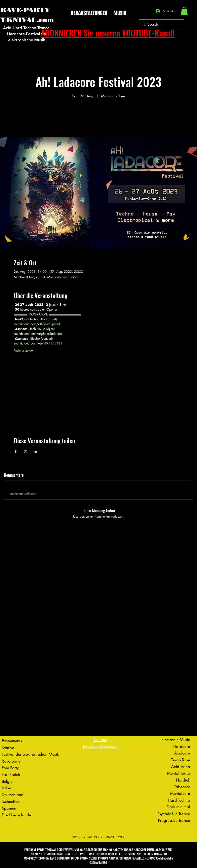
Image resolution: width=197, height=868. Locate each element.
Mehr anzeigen (24, 350)
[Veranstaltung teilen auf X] (26, 451)
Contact (100, 740)
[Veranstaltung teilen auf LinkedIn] (35, 451)
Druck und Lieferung (100, 746)
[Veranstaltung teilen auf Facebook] (16, 451)
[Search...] (161, 24)
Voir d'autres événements (98, 118)
